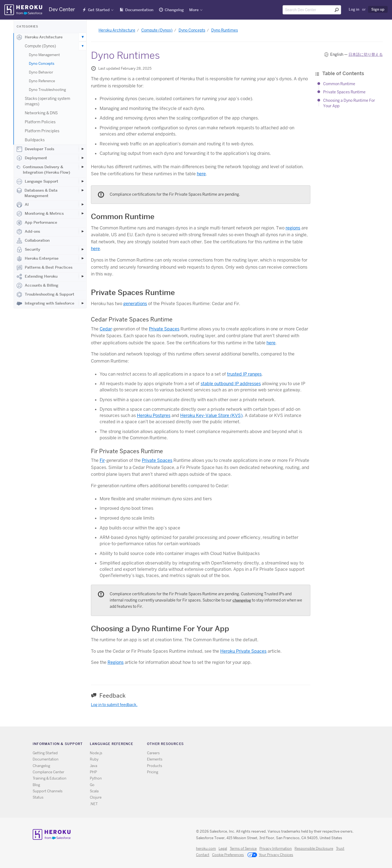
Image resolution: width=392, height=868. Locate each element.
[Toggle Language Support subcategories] (82, 181)
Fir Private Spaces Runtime (127, 451)
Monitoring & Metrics (40, 214)
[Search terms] (312, 10)
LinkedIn (288, 745)
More (194, 10)
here (201, 174)
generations (135, 304)
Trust (340, 849)
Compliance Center (48, 772)
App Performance (37, 223)
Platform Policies (40, 122)
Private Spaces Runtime (344, 92)
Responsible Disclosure (314, 849)
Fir (102, 460)
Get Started (99, 10)
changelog (242, 600)
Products (155, 766)
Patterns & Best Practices (45, 268)
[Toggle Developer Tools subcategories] (82, 149)
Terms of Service (243, 849)
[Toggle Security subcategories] (82, 249)
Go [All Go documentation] (92, 785)
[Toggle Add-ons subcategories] (82, 231)
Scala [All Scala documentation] (94, 791)
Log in (354, 9)
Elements (155, 759)
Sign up (378, 9)
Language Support (37, 182)
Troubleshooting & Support (45, 295)
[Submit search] (337, 10)
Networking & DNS (41, 113)
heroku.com (206, 849)
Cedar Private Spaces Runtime (132, 319)
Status (38, 797)
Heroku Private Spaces (243, 651)
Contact (203, 855)
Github (280, 745)
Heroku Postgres (154, 415)
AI (23, 205)
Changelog (174, 10)
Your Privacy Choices (270, 855)
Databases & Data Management (37, 193)
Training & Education (50, 778)
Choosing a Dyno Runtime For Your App (160, 629)
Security (28, 250)
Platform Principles (42, 131)
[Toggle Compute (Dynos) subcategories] (82, 46)
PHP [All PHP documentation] (93, 772)
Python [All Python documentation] (96, 778)
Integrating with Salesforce (45, 303)
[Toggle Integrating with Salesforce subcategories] (82, 303)
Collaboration (33, 241)
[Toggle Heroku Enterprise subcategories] (82, 258)
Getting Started (45, 753)
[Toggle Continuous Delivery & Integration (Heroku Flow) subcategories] (82, 167)
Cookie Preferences (228, 855)
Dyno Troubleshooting (47, 90)
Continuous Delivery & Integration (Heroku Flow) (43, 170)
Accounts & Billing (37, 286)
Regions (116, 662)
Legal (223, 849)
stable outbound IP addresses (231, 384)
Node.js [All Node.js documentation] (96, 753)
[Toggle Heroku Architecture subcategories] (82, 37)
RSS (264, 745)
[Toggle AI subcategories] (82, 204)
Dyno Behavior (41, 72)
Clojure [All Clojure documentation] (96, 797)
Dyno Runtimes (225, 30)
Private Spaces (164, 329)
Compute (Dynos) (40, 46)
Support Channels (48, 791)
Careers (153, 753)
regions (293, 228)
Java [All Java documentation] (94, 766)
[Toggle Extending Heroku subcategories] (82, 276)
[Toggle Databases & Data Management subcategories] (82, 190)
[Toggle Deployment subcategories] (82, 158)
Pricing (153, 772)
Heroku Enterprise (38, 259)
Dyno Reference (42, 81)
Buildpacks (35, 140)
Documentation (139, 10)
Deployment (32, 158)
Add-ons (28, 232)
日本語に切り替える (366, 54)
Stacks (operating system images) (48, 101)
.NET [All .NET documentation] (94, 804)
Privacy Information (276, 849)
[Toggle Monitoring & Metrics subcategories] (82, 213)
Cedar (106, 329)
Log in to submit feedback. (114, 705)
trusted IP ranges (244, 374)
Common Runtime (339, 84)
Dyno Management (44, 55)
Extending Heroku (37, 277)
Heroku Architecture (40, 37)
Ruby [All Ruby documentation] (94, 759)
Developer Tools (35, 149)
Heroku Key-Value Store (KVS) (211, 415)
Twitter (272, 745)
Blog (36, 785)
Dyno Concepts (42, 64)
